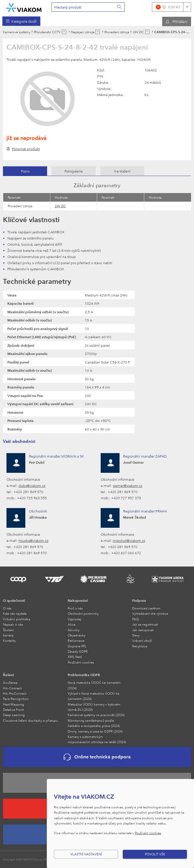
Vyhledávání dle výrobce (150, 613)
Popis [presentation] (25, 171)
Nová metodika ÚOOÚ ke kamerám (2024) (94, 685)
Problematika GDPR (84, 675)
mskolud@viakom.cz (129, 540)
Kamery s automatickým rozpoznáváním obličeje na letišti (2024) (97, 739)
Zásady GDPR (78, 651)
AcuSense (10, 682)
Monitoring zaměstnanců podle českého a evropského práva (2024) (94, 723)
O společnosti (14, 600)
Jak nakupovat (143, 630)
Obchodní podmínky (83, 613)
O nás (7, 608)
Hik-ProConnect (15, 693)
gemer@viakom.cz (127, 485)
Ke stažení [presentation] (122, 171)
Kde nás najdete (15, 613)
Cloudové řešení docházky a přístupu (30, 720)
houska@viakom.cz (33, 540)
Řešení (8, 675)
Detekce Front (13, 709)
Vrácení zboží (142, 640)
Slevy (136, 635)
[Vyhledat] (120, 7)
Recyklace (140, 646)
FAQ (135, 619)
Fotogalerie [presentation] (74, 171)
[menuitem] (21, 21)
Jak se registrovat (145, 624)
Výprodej (74, 619)
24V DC (60, 206)
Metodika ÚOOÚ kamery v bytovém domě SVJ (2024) (94, 707)
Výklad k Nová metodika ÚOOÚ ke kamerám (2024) (93, 696)
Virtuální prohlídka (17, 619)
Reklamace (76, 640)
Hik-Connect (12, 688)
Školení (8, 630)
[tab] (25, 171)
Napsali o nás (13, 624)
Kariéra (8, 635)
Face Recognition (16, 699)
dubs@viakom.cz (32, 485)
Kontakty (9, 640)
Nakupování (78, 600)
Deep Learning (14, 715)
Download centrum (146, 608)
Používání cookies (81, 662)
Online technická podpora (97, 757)
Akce (72, 624)
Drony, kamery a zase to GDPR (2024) (95, 731)
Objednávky (77, 635)
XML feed (75, 657)
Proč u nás (75, 608)
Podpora (139, 600)
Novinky (74, 630)
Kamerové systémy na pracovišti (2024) (96, 715)
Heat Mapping (14, 704)
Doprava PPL (77, 646)
